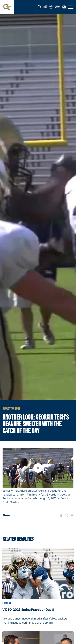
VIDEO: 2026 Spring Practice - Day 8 (28, 610)
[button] (39, 7)
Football (7, 603)
